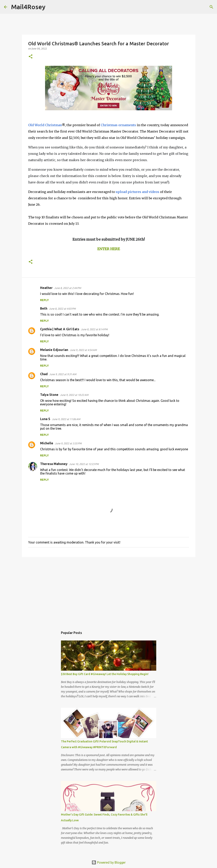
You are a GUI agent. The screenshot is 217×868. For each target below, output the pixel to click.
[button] (31, 57)
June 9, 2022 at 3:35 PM (68, 443)
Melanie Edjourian (54, 350)
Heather (46, 288)
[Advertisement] (109, 591)
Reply (44, 300)
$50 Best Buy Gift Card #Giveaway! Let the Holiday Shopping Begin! (105, 674)
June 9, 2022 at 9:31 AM (63, 374)
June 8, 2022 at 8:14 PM (94, 329)
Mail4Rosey (28, 7)
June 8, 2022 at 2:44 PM (68, 288)
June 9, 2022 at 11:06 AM (66, 419)
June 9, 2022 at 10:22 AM (74, 395)
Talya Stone (49, 395)
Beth (44, 308)
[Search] (51, 7)
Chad (44, 374)
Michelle (47, 443)
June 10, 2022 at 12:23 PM (84, 464)
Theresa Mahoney (54, 464)
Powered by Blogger (109, 862)
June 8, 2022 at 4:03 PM (62, 309)
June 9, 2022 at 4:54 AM (83, 350)
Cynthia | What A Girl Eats (60, 329)
